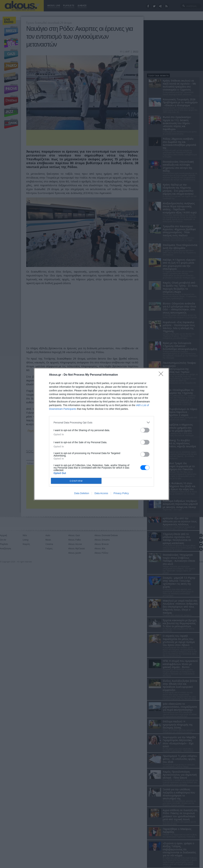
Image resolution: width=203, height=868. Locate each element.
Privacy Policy (121, 493)
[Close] (162, 375)
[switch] (145, 430)
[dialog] (101, 434)
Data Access (101, 493)
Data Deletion (82, 493)
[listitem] (101, 422)
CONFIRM (76, 481)
